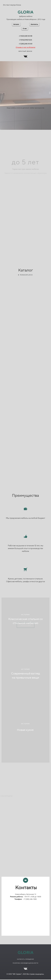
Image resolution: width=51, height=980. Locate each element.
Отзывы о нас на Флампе (25, 47)
